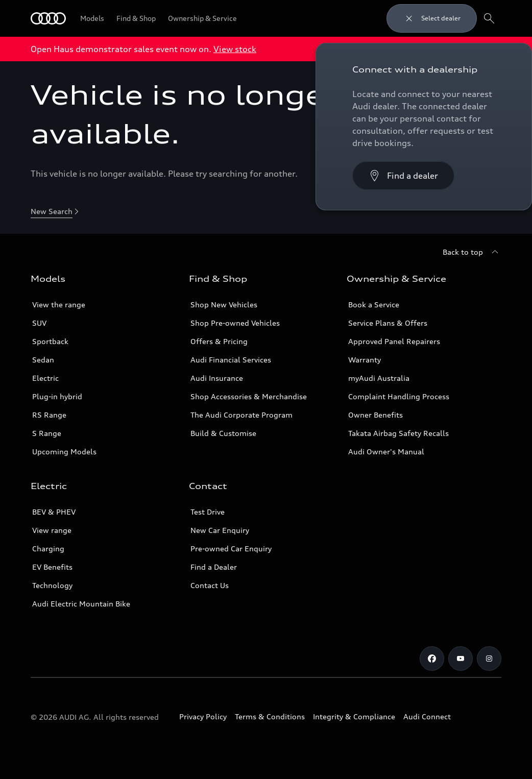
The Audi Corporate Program (241, 415)
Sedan (43, 360)
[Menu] (48, 18)
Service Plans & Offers (388, 323)
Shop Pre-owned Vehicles (235, 323)
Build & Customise (223, 433)
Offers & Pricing (219, 341)
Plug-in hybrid (57, 396)
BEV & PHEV (54, 512)
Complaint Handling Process (399, 396)
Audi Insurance (217, 378)
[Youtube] (461, 659)
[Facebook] (432, 659)
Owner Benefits (376, 415)
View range (52, 530)
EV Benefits (52, 567)
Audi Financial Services (231, 360)
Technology (52, 585)
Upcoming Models (64, 452)
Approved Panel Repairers (394, 341)
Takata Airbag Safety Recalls (398, 433)
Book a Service (374, 305)
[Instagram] (489, 659)
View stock (235, 49)
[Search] (489, 18)
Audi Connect (427, 716)
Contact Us (210, 585)
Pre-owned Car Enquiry (231, 549)
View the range (59, 305)
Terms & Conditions (270, 716)
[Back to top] (472, 252)
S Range (47, 433)
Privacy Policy (203, 716)
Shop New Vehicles (224, 305)
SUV (39, 323)
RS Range (49, 415)
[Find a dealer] (403, 176)
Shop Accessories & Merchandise (249, 396)
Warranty (365, 360)
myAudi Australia (379, 378)
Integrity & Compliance (354, 716)
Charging (48, 549)
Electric (45, 378)
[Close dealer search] (432, 18)
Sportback (50, 341)
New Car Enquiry (220, 530)
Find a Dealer (214, 567)
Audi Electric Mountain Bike (81, 604)
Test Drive (208, 512)
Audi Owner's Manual (386, 452)
